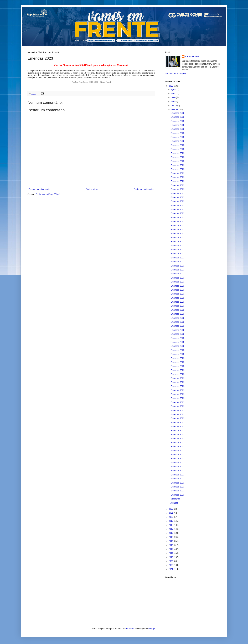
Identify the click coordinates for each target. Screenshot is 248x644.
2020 (171, 517)
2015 (171, 537)
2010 (171, 557)
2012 (171, 549)
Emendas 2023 (177, 113)
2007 (171, 569)
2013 (171, 545)
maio (174, 97)
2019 (171, 521)
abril (173, 102)
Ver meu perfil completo (176, 74)
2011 (171, 553)
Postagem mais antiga (144, 189)
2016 (171, 533)
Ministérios (175, 499)
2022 (171, 509)
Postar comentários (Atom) (48, 194)
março (174, 106)
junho (174, 93)
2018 (171, 525)
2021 (171, 513)
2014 (171, 541)
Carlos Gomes (192, 57)
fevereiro (175, 109)
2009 (171, 561)
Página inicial (92, 189)
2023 (171, 86)
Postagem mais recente (39, 189)
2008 (171, 565)
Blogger (152, 629)
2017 (171, 529)
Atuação (174, 503)
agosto (174, 89)
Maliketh (130, 629)
